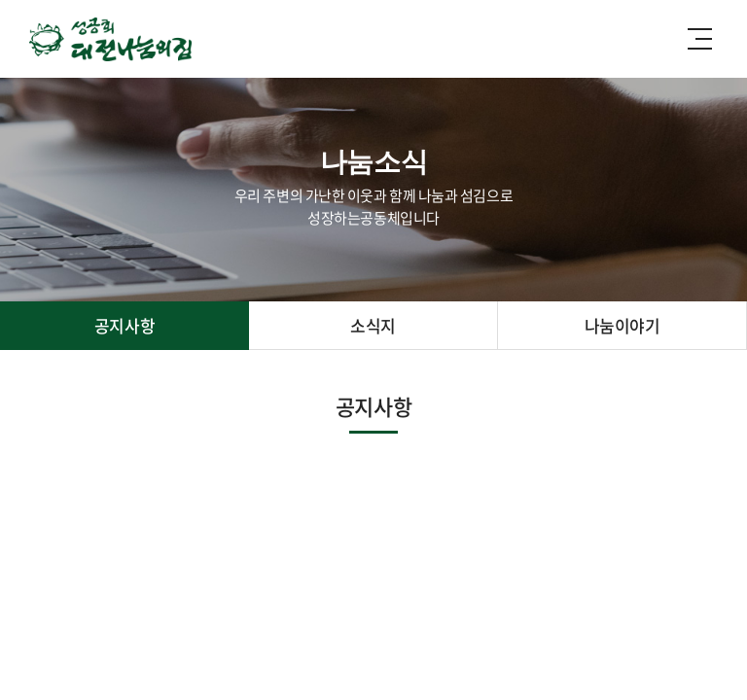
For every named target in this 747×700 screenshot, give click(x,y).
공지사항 (124, 325)
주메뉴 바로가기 (0, 0)
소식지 (373, 325)
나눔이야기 (622, 325)
